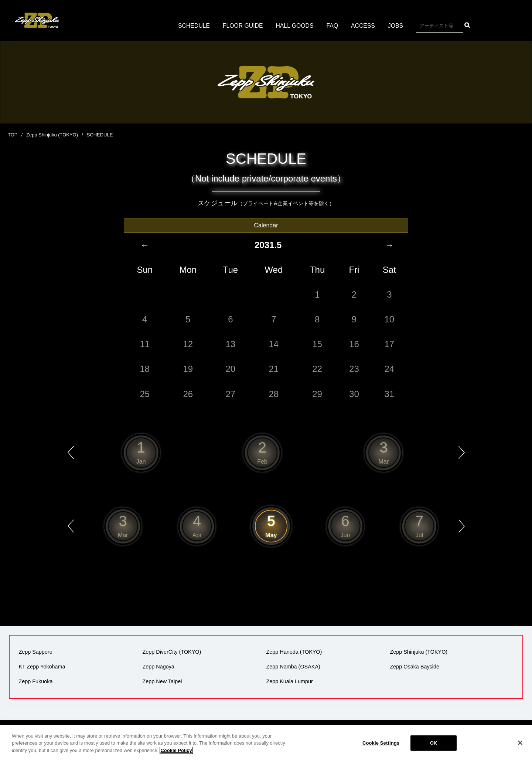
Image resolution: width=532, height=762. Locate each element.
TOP (13, 135)
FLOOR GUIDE (242, 26)
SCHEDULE (193, 26)
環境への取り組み (358, 733)
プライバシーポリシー (255, 733)
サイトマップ (455, 733)
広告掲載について (309, 733)
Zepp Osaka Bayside (415, 667)
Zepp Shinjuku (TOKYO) (52, 135)
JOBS (396, 26)
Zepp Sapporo (35, 652)
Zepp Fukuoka (35, 682)
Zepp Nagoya (158, 667)
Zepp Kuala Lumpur (289, 682)
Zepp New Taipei (162, 682)
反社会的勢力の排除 (409, 733)
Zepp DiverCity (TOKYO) (172, 652)
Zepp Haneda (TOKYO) (294, 652)
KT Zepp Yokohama (42, 667)
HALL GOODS (295, 26)
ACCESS (364, 26)
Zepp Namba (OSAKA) (293, 667)
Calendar (266, 225)
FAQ (333, 26)
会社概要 (212, 733)
